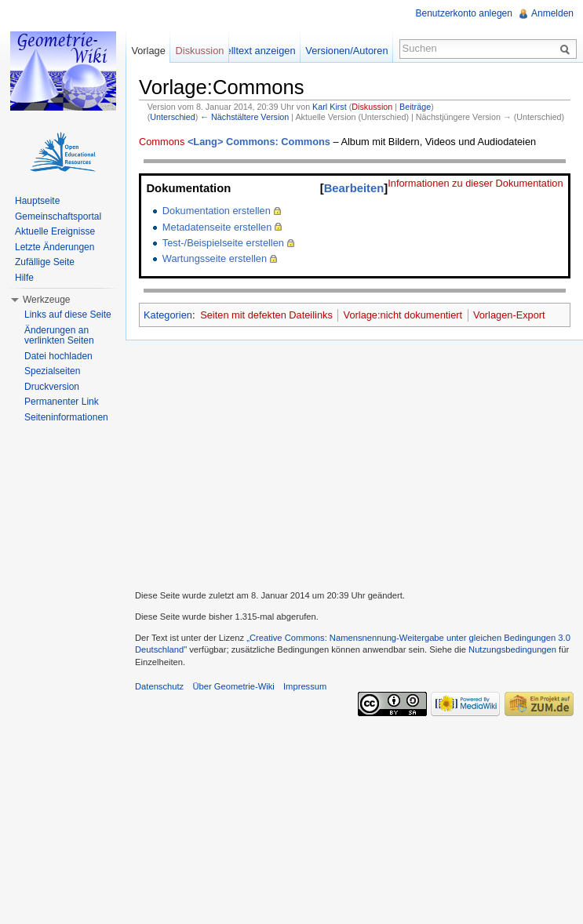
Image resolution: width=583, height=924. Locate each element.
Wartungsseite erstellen (215, 258)
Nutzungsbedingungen (512, 649)
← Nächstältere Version (244, 117)
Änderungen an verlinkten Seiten (59, 336)
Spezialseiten (52, 371)
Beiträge (415, 107)
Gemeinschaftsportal (58, 216)
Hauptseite (37, 201)
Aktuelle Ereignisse (55, 231)
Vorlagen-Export (509, 315)
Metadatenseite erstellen (217, 227)
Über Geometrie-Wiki (233, 686)
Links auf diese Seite (68, 315)
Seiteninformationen (66, 417)
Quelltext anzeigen (254, 51)
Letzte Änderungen (55, 247)
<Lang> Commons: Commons (259, 142)
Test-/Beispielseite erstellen (223, 243)
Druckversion (52, 387)
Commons (162, 142)
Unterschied (172, 117)
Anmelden (552, 13)
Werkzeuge (46, 300)
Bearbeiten (354, 188)
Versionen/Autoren (346, 51)
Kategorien (168, 315)
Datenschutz (159, 686)
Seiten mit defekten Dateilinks (266, 315)
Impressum (305, 686)
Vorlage (148, 51)
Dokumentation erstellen (217, 211)
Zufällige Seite (45, 262)
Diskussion (372, 107)
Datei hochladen (58, 356)
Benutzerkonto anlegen (464, 13)
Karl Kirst (330, 107)
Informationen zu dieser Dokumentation (475, 183)
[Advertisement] (354, 463)
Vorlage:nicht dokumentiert (403, 315)
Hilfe (24, 278)
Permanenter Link (62, 402)
